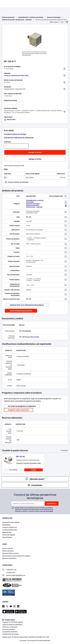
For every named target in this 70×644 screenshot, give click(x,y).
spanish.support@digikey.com (14, 576)
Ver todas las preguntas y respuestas (22, 406)
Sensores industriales (54, 17)
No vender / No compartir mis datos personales (35, 641)
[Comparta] (67, 22)
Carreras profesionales (10, 530)
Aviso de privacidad (46, 511)
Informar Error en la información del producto (27, 305)
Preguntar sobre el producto (18, 410)
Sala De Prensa (7, 537)
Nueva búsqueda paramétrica (21, 311)
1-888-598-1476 (9, 570)
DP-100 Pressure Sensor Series (29, 337)
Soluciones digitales (9, 535)
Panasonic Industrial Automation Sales (16, 76)
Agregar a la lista (35, 159)
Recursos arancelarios (9, 558)
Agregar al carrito (35, 152)
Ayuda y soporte (8, 548)
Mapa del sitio (7, 532)
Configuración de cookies (10, 634)
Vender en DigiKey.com (10, 527)
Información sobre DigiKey (11, 522)
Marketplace (6, 525)
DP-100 (29, 217)
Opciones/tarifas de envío (11, 553)
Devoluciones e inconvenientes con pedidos (16, 556)
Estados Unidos (9, 620)
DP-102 (29, 299)
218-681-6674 (9, 573)
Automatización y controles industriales (31, 17)
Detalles (34, 470)
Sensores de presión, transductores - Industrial (17, 20)
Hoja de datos (10, 119)
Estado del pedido (8, 551)
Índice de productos (8, 17)
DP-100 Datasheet (25, 331)
